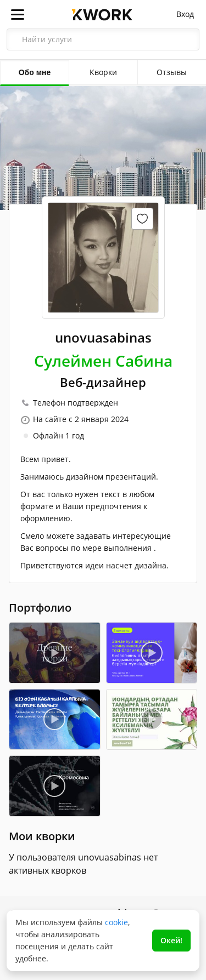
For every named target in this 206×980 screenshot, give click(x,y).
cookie (116, 922)
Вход (185, 14)
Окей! (171, 940)
